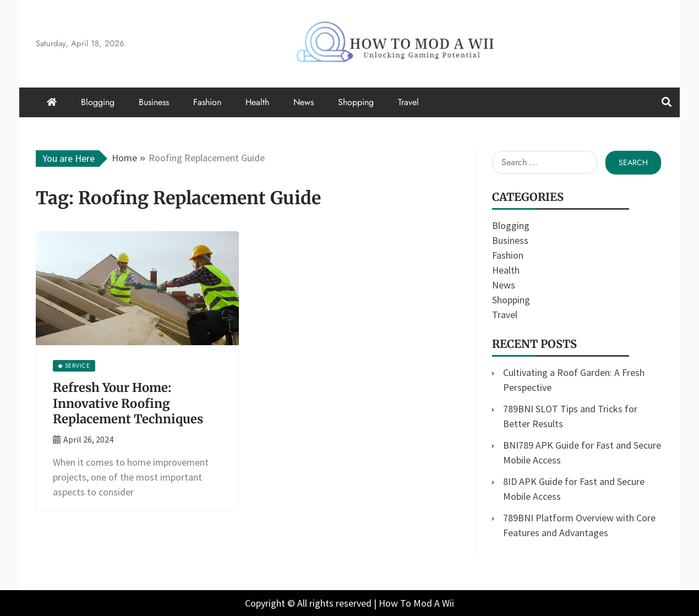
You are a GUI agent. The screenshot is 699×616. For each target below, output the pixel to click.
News (304, 102)
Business (154, 102)
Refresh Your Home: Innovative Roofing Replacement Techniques (128, 403)
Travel (408, 102)
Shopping (356, 102)
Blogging (98, 102)
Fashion (207, 102)
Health (257, 102)
